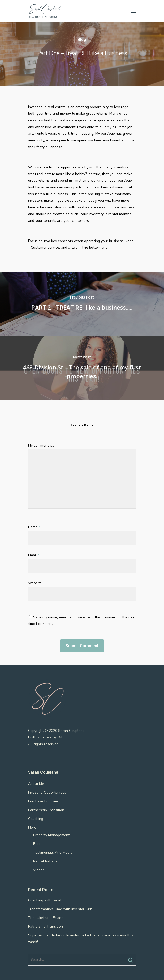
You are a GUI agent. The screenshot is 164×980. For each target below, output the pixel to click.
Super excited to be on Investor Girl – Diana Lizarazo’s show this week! (81, 939)
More (32, 827)
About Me (36, 784)
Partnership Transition (46, 810)
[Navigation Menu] (133, 11)
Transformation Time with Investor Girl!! (60, 909)
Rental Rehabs (45, 861)
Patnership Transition (45, 926)
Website (35, 583)
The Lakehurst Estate (46, 918)
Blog (82, 39)
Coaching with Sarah (45, 900)
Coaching (36, 819)
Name (34, 527)
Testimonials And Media (53, 853)
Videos (39, 870)
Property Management (51, 835)
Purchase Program (43, 801)
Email (34, 555)
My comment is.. (41, 445)
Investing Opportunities (47, 792)
